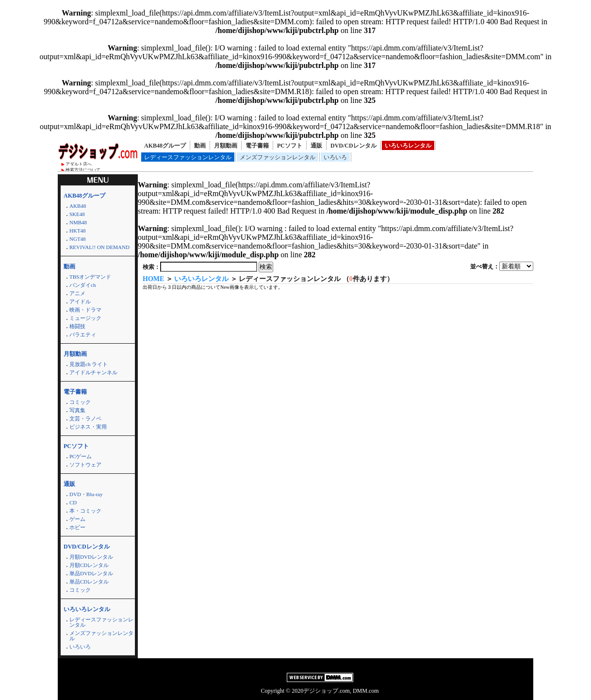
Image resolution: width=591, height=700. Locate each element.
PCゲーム (81, 456)
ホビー (77, 527)
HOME (153, 279)
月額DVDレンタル (91, 557)
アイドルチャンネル (93, 372)
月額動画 (226, 146)
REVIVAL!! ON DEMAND (99, 247)
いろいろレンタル (408, 146)
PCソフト (290, 146)
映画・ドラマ (85, 310)
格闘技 (77, 326)
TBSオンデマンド (90, 277)
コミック (80, 402)
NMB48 (78, 222)
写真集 (77, 410)
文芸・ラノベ (85, 418)
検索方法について (83, 170)
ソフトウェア (85, 465)
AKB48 (78, 206)
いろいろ (335, 157)
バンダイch (82, 285)
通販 (316, 146)
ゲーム (77, 519)
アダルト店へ (79, 164)
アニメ (77, 293)
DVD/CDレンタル (353, 146)
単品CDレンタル (89, 582)
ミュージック (85, 318)
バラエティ (83, 334)
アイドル (80, 301)
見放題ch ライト (89, 364)
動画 (200, 146)
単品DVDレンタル (91, 573)
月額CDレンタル (89, 565)
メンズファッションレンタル (278, 157)
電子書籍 (257, 146)
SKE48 (77, 214)
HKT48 (78, 231)
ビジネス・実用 (88, 427)
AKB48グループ (165, 146)
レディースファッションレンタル (188, 157)
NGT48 (78, 239)
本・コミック (85, 511)
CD (73, 502)
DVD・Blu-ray (86, 494)
